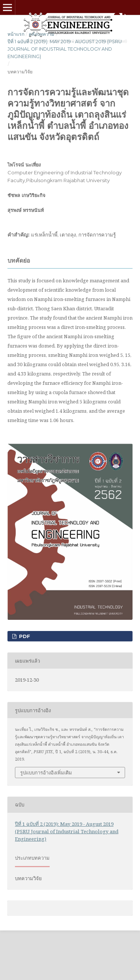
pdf (24, 636)
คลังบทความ (41, 34)
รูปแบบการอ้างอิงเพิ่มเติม (46, 773)
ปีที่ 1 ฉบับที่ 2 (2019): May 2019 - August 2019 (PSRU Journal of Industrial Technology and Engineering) (65, 49)
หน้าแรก (16, 34)
